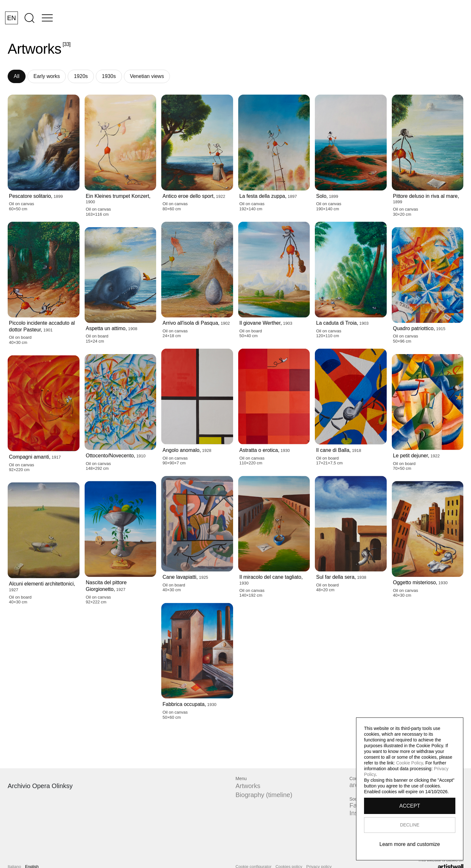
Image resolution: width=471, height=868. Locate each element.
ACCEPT (410, 806)
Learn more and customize (410, 844)
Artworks (248, 786)
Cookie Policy (409, 763)
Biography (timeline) (264, 795)
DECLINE (410, 825)
